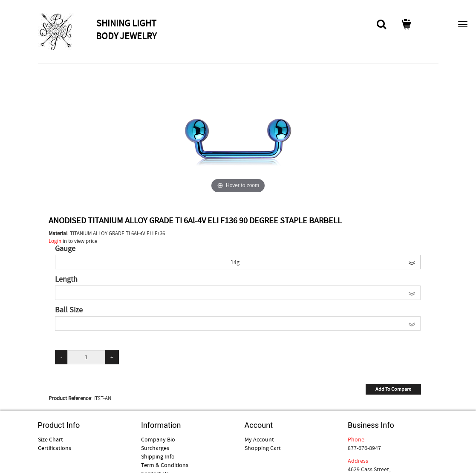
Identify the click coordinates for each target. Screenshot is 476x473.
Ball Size (69, 310)
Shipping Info (158, 456)
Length (66, 280)
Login (55, 241)
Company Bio (158, 439)
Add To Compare (393, 389)
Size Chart (50, 439)
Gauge (65, 249)
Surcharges (155, 448)
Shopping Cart (263, 448)
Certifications (55, 448)
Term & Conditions (165, 465)
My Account (259, 439)
